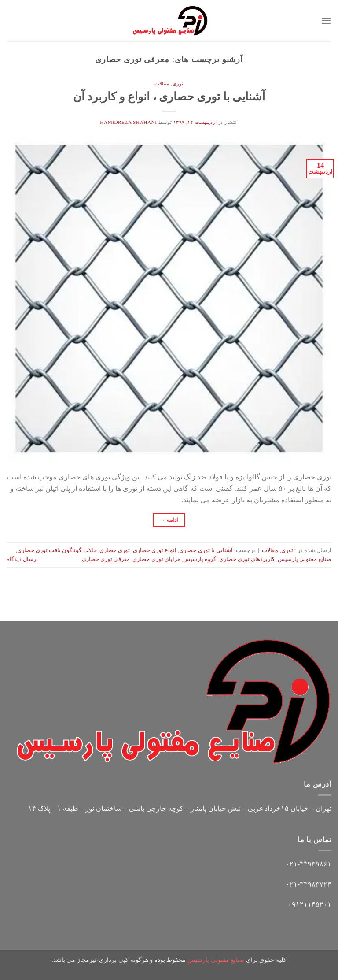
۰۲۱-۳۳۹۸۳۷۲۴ (309, 884)
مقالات (162, 84)
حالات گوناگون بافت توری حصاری (57, 550)
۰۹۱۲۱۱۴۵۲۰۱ (310, 904)
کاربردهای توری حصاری (247, 559)
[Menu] (326, 20)
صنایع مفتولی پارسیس (305, 559)
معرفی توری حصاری (106, 559)
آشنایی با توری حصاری (206, 550)
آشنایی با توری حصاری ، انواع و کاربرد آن (169, 97)
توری (178, 84)
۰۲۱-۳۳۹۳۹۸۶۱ (309, 864)
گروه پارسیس (200, 559)
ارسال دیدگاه (22, 559)
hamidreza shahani (128, 122)
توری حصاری (115, 550)
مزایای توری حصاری (156, 559)
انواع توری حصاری (155, 550)
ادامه (169, 520)
